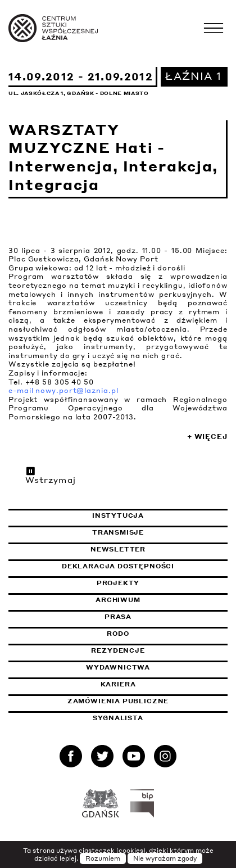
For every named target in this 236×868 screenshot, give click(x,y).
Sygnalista (118, 718)
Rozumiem (103, 858)
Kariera (118, 684)
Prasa (118, 617)
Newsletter (118, 549)
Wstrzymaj (51, 475)
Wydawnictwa (118, 667)
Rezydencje (118, 650)
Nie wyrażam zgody (165, 858)
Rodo (118, 634)
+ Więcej (207, 437)
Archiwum (118, 600)
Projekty (118, 583)
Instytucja (118, 516)
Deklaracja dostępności (118, 566)
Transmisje (160, 532)
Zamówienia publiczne (146, 701)
